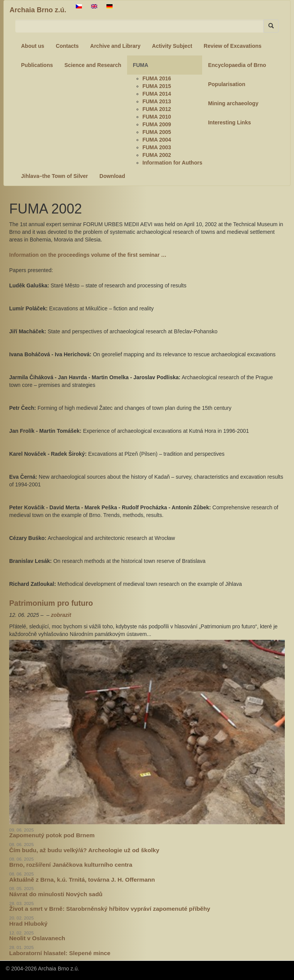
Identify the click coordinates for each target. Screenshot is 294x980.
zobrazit (61, 615)
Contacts (67, 46)
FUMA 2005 (157, 132)
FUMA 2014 (157, 94)
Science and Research (93, 65)
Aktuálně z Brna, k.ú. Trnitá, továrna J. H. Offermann (82, 880)
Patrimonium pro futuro (51, 603)
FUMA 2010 (157, 117)
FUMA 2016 (157, 78)
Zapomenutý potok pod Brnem (52, 835)
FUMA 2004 (157, 140)
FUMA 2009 (157, 124)
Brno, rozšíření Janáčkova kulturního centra (71, 865)
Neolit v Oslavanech (37, 938)
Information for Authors (172, 163)
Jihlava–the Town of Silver (55, 176)
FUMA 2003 (157, 147)
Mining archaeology (233, 103)
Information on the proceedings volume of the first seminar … (88, 255)
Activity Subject (172, 46)
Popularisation (226, 84)
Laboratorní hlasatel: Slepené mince (60, 953)
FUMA (140, 65)
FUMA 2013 (157, 101)
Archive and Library (116, 46)
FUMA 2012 (157, 109)
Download (112, 176)
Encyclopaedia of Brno (237, 65)
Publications (37, 65)
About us (33, 46)
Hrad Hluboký (28, 924)
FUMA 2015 (157, 86)
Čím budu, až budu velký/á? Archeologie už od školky (84, 850)
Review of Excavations (233, 46)
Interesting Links (229, 122)
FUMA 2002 (157, 155)
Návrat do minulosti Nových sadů (56, 894)
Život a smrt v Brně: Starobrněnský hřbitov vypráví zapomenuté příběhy (110, 909)
